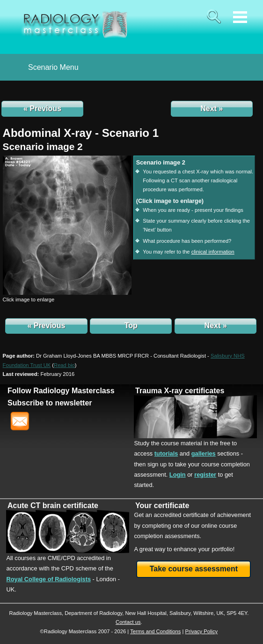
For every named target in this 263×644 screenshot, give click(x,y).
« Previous (42, 109)
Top (131, 326)
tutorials (166, 453)
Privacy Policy (201, 631)
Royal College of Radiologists (48, 579)
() (64, 365)
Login (178, 475)
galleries (204, 453)
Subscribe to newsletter (50, 403)
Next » (212, 109)
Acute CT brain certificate (53, 505)
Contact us (128, 622)
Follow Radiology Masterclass (61, 391)
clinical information (213, 252)
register (205, 475)
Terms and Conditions (155, 631)
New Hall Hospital (146, 613)
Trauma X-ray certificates (180, 391)
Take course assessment (194, 569)
